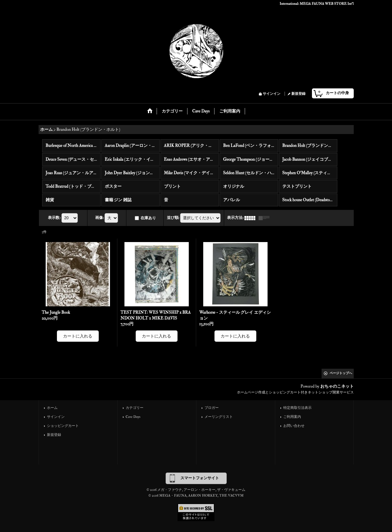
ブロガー (212, 408)
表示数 (54, 218)
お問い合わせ (294, 426)
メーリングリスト (219, 417)
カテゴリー (135, 408)
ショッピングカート (63, 426)
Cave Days (133, 417)
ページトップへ (341, 373)
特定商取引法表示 (297, 408)
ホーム (52, 408)
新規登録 (298, 94)
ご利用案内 (292, 417)
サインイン (272, 94)
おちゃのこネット (337, 386)
